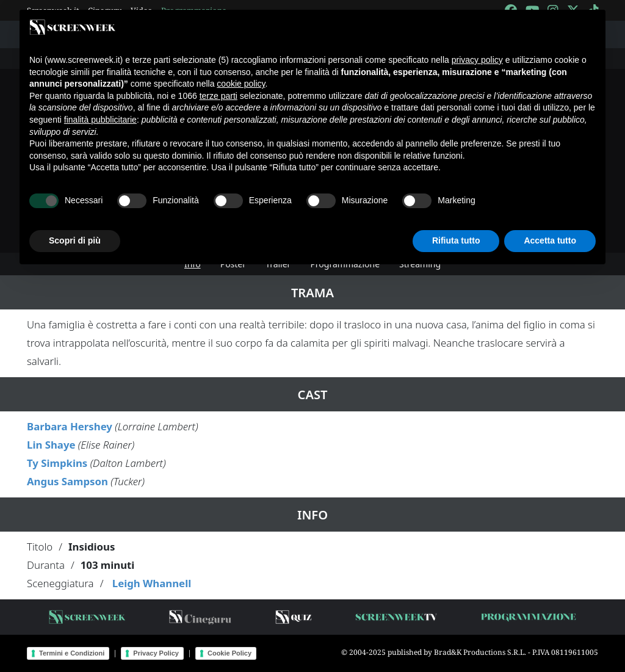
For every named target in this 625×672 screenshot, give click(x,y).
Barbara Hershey (70, 426)
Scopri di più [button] (75, 240)
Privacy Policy (156, 653)
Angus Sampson (67, 481)
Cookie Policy (229, 653)
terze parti (219, 96)
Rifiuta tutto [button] (456, 240)
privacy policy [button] (477, 60)
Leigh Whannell (152, 583)
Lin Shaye (51, 445)
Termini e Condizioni (72, 653)
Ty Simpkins (57, 463)
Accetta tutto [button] (550, 240)
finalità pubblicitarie (100, 120)
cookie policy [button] (241, 84)
